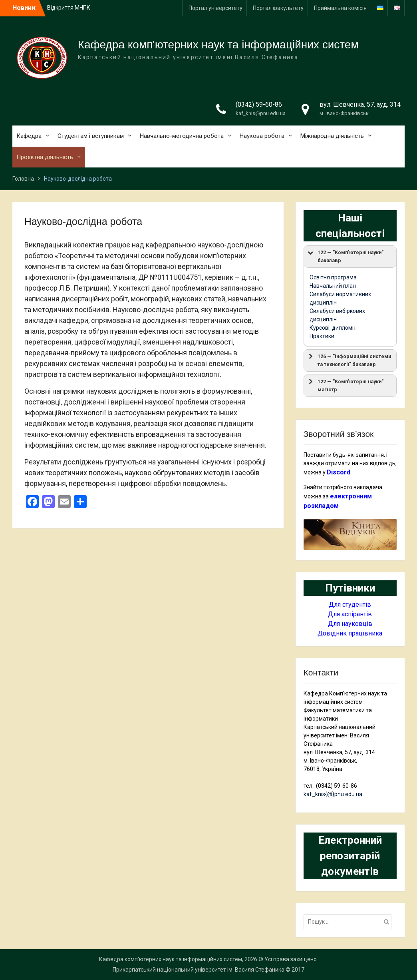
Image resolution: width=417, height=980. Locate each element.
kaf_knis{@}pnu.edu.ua (333, 794)
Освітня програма (333, 277)
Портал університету (215, 8)
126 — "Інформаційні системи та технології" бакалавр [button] (349, 360)
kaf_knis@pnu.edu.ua (261, 113)
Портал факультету (278, 8)
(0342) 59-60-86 (259, 105)
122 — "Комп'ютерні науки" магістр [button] (345, 385)
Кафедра (29, 136)
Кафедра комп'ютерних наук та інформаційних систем (218, 45)
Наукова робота (262, 136)
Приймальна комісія (340, 8)
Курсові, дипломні (333, 328)
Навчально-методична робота (182, 136)
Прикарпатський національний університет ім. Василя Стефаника (199, 970)
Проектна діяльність (45, 157)
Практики (322, 336)
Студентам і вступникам (91, 136)
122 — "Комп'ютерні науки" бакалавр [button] (345, 256)
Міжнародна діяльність (332, 136)
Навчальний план (333, 286)
